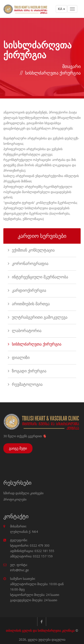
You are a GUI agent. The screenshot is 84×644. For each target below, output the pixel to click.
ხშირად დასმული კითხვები (23, 493)
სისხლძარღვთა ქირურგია (35, 344)
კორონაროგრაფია (28, 264)
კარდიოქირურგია (27, 290)
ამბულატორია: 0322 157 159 (31, 556)
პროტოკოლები (15, 499)
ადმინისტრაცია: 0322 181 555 (32, 551)
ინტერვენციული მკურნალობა (38, 277)
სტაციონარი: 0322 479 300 (30, 545)
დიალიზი (19, 358)
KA (61, 9)
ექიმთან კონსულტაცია (31, 250)
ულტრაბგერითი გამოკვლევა (38, 317)
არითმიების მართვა (29, 304)
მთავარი (71, 66)
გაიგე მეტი (18, 448)
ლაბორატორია (25, 331)
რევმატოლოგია (25, 384)
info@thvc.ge (19, 570)
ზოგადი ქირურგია (27, 371)
